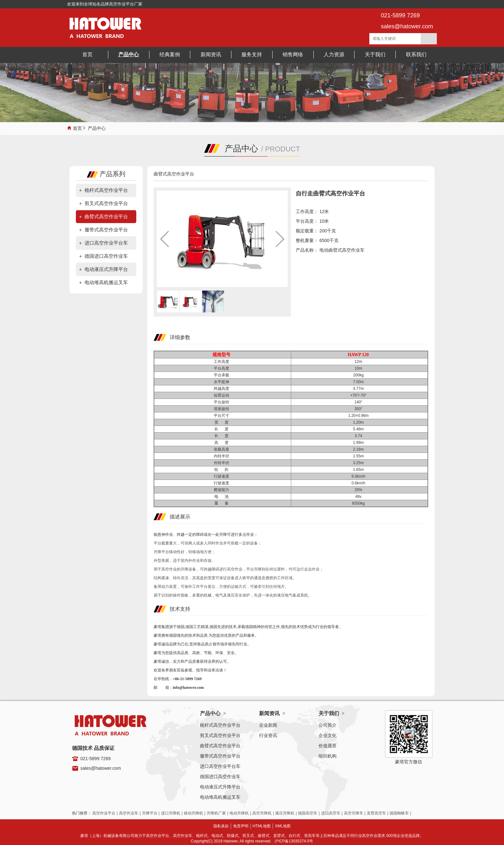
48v (359, 497)
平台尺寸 (222, 416)
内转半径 (222, 456)
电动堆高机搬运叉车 (106, 282)
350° (360, 409)
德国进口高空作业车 (106, 256)
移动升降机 (194, 813)
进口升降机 (171, 813)
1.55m (359, 456)
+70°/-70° (360, 395)
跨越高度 (222, 389)
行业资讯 (268, 735)
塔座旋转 (222, 409)
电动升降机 (239, 813)
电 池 (222, 497)
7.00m (359, 382)
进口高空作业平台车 (106, 243)
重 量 (222, 503)
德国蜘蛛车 (399, 813)
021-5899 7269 (95, 759)
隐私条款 (221, 826)
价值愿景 (328, 746)
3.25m (359, 463)
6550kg (359, 503)
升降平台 (150, 813)
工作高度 (222, 362)
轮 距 (222, 470)
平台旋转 (222, 402)
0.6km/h (360, 483)
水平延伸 (222, 382)
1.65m (359, 470)
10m (359, 368)
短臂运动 (222, 395)
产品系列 (106, 174)
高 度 (222, 443)
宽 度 (222, 422)
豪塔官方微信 (409, 762)
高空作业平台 (104, 813)
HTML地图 (262, 826)
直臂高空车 (376, 813)
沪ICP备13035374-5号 (294, 841)
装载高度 (222, 449)
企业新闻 (268, 725)
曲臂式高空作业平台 (106, 216)
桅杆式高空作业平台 (106, 190)
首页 (77, 128)
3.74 (359, 436)
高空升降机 (262, 813)
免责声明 (241, 826)
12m (359, 362)
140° (360, 402)
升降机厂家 (216, 813)
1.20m (359, 422)
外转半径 (222, 463)
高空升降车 (354, 813)
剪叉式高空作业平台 (106, 203)
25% (359, 490)
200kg (360, 375)
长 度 (222, 429)
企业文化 (328, 735)
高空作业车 (129, 813)
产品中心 (97, 128)
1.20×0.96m (359, 416)
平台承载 (222, 375)
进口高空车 (331, 813)
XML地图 (283, 826)
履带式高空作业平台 (106, 230)
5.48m (359, 429)
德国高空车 (308, 813)
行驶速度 (222, 476)
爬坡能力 (222, 490)
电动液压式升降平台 (106, 269)
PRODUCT (283, 149)
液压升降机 (285, 813)
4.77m (359, 389)
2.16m (359, 449)
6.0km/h (360, 476)
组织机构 (328, 756)
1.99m (359, 443)
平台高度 (222, 368)
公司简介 (328, 725)
